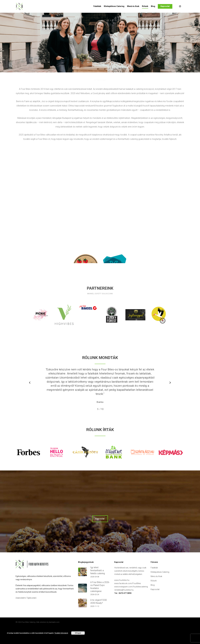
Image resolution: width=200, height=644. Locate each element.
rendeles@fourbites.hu (124, 608)
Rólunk (145, 6)
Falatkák (97, 6)
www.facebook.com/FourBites (128, 601)
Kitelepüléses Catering (114, 6)
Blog (153, 6)
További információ (61, 633)
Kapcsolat (165, 6)
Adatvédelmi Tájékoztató (26, 616)
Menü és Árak (133, 6)
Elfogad (78, 633)
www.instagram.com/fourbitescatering (131, 604)
